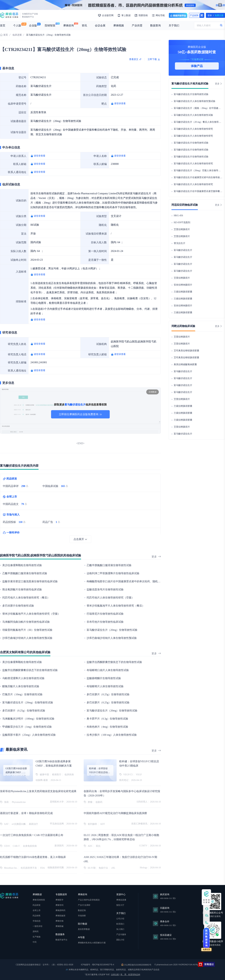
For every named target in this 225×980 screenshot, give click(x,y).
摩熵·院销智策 (39, 900)
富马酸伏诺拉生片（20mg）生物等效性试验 (112, 630)
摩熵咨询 (69, 25)
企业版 (33, 25)
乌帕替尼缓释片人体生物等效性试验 (23, 678)
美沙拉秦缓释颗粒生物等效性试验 (22, 565)
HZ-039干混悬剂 (182, 222)
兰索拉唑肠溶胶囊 (183, 292)
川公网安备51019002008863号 (136, 965)
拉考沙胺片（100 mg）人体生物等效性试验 (112, 735)
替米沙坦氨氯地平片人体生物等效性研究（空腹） (31, 614)
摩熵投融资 (60, 916)
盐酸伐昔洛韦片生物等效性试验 (105, 589)
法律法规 (115, 975)
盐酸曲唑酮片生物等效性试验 (104, 678)
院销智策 (50, 25)
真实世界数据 (84, 929)
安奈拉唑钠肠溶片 (183, 285)
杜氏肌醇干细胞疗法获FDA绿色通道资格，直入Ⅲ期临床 (33, 857)
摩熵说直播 (121, 900)
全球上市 (37, 910)
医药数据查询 (206, 938)
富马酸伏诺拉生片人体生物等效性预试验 (195, 101)
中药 (35, 942)
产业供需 (137, 25)
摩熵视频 (119, 25)
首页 (3, 25)
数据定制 (82, 910)
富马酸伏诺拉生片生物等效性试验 (191, 94)
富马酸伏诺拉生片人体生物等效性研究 (193, 129)
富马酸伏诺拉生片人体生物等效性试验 (193, 115)
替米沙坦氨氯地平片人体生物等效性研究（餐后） (116, 606)
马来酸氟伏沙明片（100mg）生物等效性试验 (28, 719)
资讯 (84, 25)
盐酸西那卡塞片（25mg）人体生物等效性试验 (29, 735)
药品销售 (37, 916)
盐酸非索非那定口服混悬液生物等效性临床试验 (30, 581)
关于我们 (174, 25)
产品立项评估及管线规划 (89, 900)
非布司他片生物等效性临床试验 (105, 622)
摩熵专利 (59, 905)
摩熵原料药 (60, 910)
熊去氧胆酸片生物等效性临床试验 (22, 589)
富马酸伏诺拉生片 (183, 250)
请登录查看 (120, 104)
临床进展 (17, 35)
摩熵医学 (59, 900)
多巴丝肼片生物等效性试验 (18, 606)
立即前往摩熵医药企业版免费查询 (80, 414)
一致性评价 (38, 926)
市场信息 (37, 921)
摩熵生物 (59, 921)
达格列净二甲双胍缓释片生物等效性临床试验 (113, 573)
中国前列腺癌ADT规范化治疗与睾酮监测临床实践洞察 (115, 813)
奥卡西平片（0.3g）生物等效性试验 (107, 719)
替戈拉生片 (180, 243)
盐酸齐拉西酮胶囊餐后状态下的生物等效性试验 (30, 670)
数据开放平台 (178, 15)
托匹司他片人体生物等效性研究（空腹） (110, 598)
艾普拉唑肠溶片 (182, 229)
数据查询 (155, 25)
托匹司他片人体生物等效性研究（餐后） (26, 598)
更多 (156, 557)
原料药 (36, 932)
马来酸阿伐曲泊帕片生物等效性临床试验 (26, 622)
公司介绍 (120, 919)
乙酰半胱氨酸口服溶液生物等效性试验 (109, 565)
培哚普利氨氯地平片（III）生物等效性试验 (27, 630)
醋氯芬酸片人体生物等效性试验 (21, 686)
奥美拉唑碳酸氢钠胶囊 (185, 364)
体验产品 (197, 66)
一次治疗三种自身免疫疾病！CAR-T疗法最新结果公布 (32, 835)
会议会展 (100, 25)
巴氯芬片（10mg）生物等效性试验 (22, 694)
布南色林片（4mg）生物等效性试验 (107, 727)
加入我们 (120, 929)
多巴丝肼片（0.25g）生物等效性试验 (108, 694)
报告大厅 (120, 905)
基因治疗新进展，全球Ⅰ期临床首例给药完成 (26, 813)
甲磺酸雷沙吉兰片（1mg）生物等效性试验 (27, 727)
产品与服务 (121, 934)
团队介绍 (120, 940)
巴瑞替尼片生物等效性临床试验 (105, 614)
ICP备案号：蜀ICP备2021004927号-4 (97, 965)
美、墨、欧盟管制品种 (130, 975)
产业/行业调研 (84, 905)
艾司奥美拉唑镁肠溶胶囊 (186, 351)
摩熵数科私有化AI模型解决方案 (92, 943)
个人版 (17, 25)
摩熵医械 (59, 926)
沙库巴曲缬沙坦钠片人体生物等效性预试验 (27, 638)
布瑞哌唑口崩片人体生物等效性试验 (108, 670)
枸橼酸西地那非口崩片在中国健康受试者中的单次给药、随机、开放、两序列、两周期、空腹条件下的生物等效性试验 (155, 581)
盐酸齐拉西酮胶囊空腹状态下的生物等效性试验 (114, 662)
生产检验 (37, 937)
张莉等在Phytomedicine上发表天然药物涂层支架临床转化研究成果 (38, 791)
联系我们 (120, 924)
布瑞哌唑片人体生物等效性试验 (105, 686)
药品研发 (37, 905)
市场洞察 (82, 916)
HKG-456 (178, 216)
